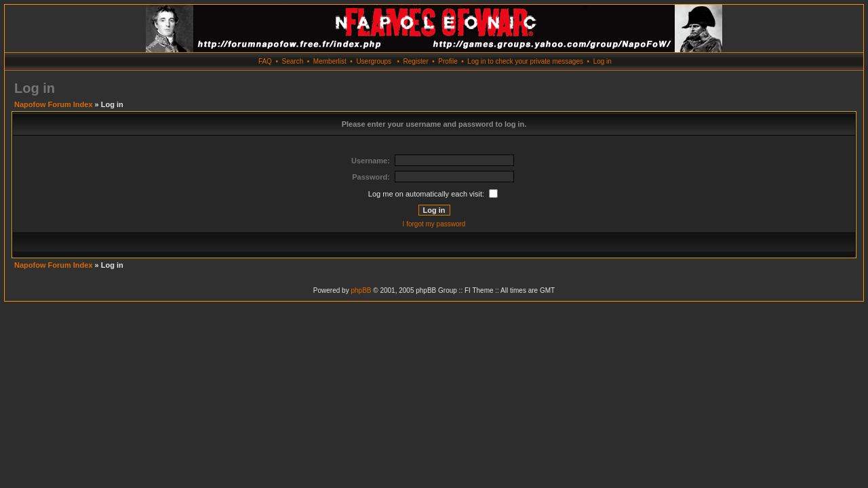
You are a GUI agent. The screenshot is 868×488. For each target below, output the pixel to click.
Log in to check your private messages (525, 61)
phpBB (361, 290)
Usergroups (374, 61)
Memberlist (330, 61)
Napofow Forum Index (54, 104)
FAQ (265, 61)
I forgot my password (434, 224)
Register (415, 61)
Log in (603, 61)
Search (293, 61)
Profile (448, 61)
